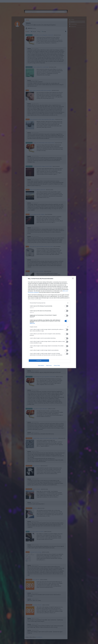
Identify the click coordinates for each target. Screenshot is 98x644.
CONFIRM (39, 361)
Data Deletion (41, 366)
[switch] (66, 306)
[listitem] (49, 303)
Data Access (49, 366)
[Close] (73, 279)
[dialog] (49, 322)
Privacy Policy (57, 366)
